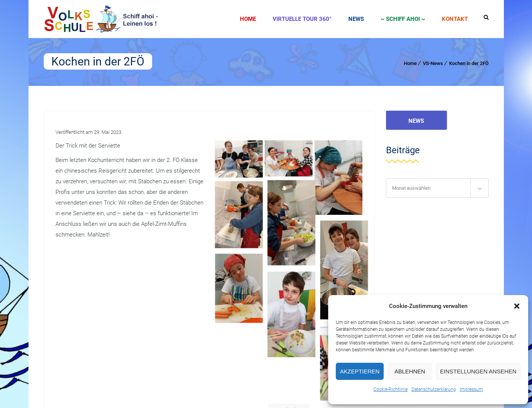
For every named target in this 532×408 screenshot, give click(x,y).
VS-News (433, 63)
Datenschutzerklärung (434, 389)
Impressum (471, 389)
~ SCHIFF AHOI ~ (403, 19)
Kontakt (455, 19)
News (356, 19)
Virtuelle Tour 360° (302, 19)
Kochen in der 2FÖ (469, 63)
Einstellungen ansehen (478, 371)
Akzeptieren (360, 371)
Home (248, 19)
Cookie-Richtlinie (391, 389)
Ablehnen (410, 371)
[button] (517, 306)
